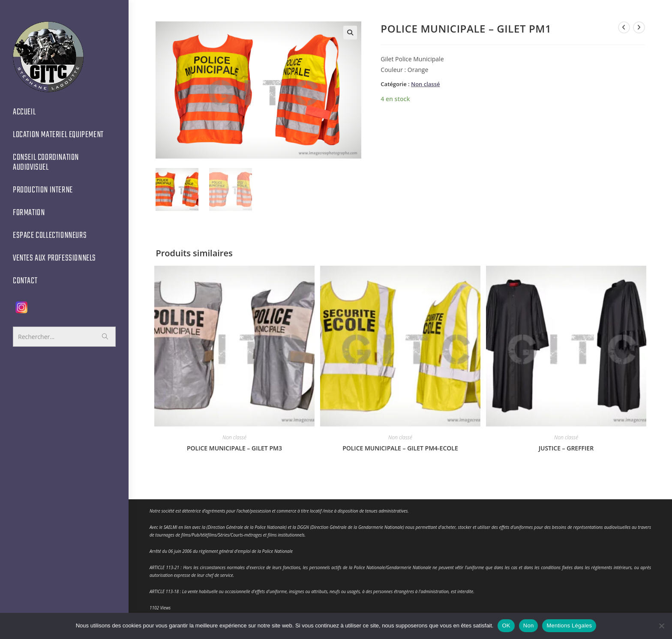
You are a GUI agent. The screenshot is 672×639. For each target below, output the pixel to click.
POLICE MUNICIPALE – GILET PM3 (234, 447)
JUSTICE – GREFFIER (566, 447)
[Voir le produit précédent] (624, 27)
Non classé (426, 84)
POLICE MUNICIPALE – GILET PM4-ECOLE (400, 447)
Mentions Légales (569, 625)
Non (529, 625)
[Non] (661, 626)
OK (506, 625)
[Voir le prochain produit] (639, 27)
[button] (350, 33)
